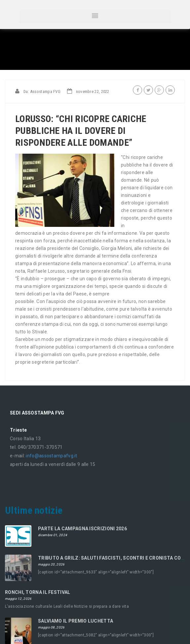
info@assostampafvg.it (51, 456)
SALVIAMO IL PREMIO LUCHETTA (76, 621)
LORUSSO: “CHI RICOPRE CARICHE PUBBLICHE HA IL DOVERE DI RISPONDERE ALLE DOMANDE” (81, 131)
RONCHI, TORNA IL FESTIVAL (38, 592)
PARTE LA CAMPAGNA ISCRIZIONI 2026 (82, 529)
